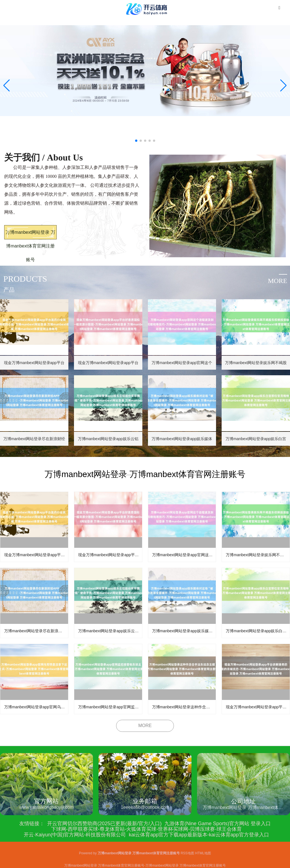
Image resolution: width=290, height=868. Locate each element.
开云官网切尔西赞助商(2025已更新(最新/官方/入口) (104, 824)
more (278, 281)
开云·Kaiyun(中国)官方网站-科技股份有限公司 (75, 835)
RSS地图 (187, 853)
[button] (283, 86)
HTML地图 (203, 853)
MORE (145, 726)
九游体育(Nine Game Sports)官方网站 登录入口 (218, 824)
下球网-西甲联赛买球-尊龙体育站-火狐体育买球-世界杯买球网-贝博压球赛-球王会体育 (147, 829)
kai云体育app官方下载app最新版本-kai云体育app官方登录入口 (199, 835)
